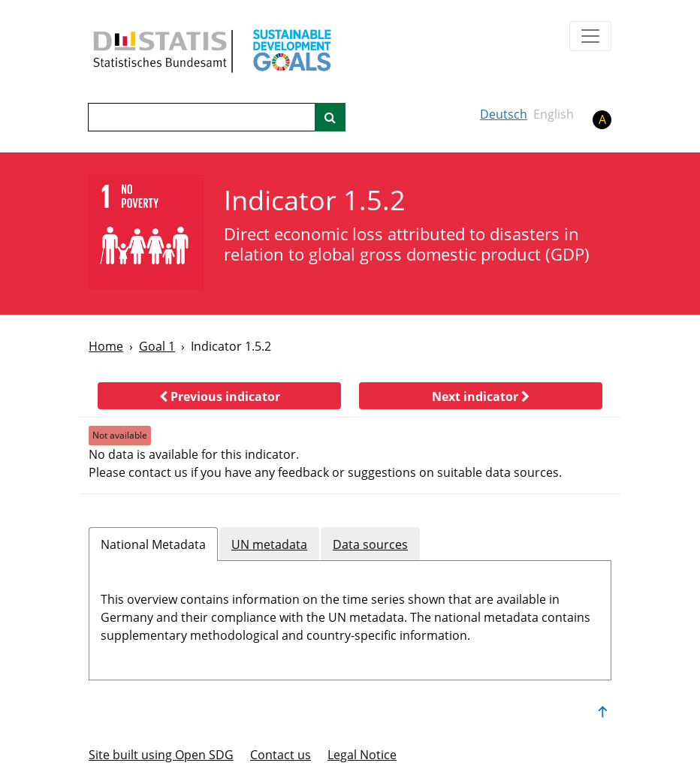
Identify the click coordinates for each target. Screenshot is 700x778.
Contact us (281, 755)
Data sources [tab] (370, 544)
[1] (146, 232)
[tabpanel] (350, 614)
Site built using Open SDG (161, 755)
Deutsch (504, 114)
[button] (219, 396)
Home (106, 346)
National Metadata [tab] (153, 544)
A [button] (602, 119)
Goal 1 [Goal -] (157, 346)
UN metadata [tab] (269, 544)
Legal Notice (362, 755)
